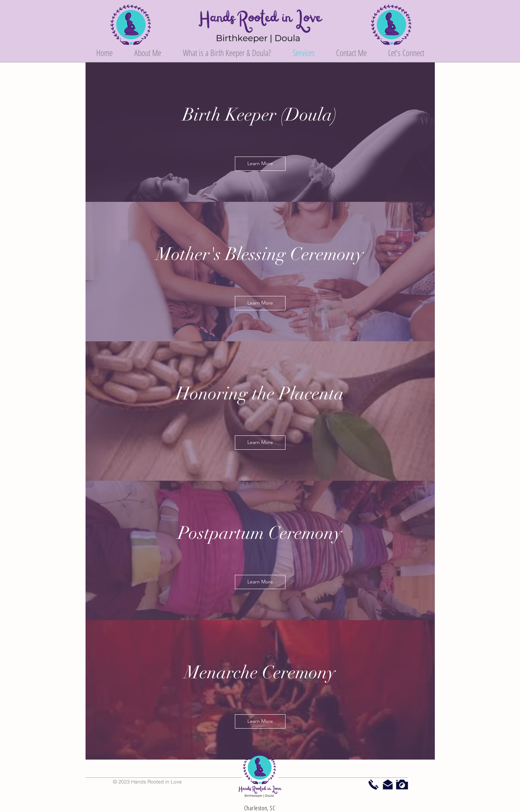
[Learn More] (260, 164)
